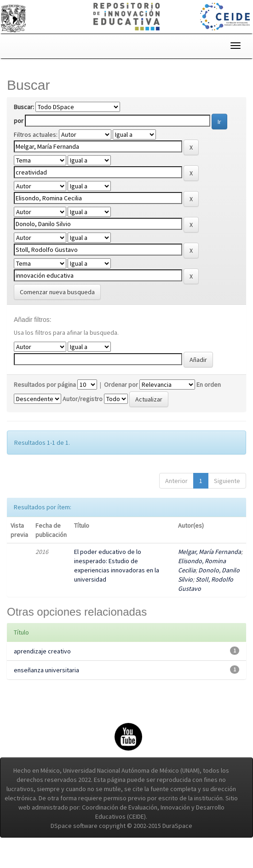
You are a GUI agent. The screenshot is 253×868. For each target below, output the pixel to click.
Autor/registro (83, 411)
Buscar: (24, 107)
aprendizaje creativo (42, 663)
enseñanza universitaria (46, 682)
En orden (209, 396)
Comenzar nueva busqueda (57, 304)
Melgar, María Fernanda (210, 564)
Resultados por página (45, 396)
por (19, 121)
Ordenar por (121, 396)
